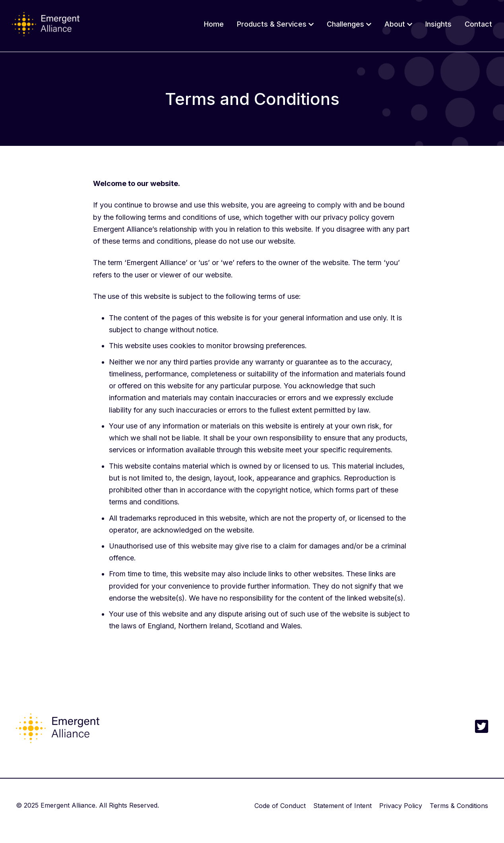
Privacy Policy (401, 806)
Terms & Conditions (459, 806)
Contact (478, 24)
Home (214, 24)
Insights (438, 24)
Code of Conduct (280, 806)
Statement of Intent (342, 806)
